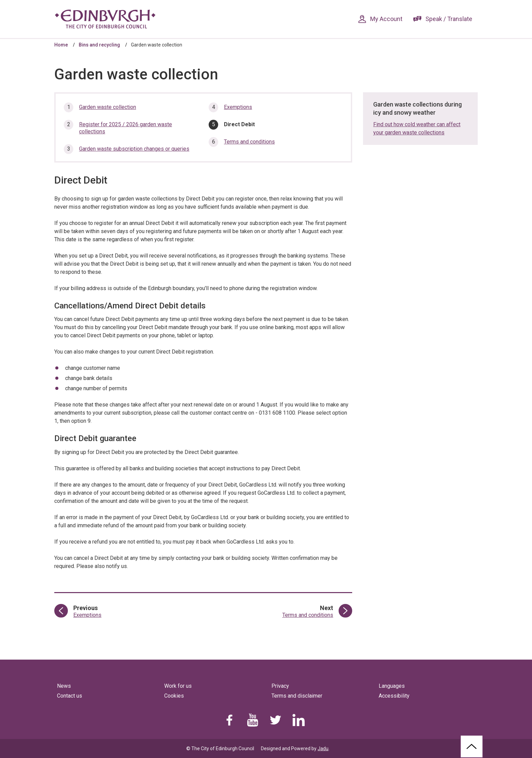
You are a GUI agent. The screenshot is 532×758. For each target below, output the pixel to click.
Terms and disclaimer (297, 696)
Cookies (174, 696)
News (64, 686)
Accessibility (394, 696)
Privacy (280, 686)
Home (61, 45)
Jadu (323, 748)
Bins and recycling (99, 45)
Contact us (70, 696)
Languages (392, 686)
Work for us (178, 686)
